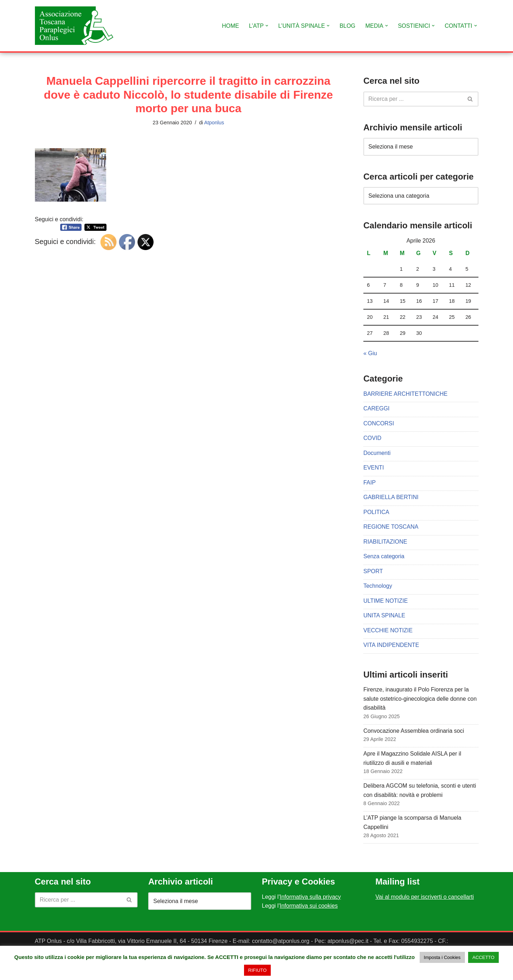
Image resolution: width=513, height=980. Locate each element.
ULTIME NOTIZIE (386, 602)
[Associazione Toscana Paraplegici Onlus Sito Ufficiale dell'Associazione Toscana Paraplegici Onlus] (74, 26)
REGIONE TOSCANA (391, 527)
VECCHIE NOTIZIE (388, 631)
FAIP (370, 483)
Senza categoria (384, 557)
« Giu (370, 353)
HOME (230, 26)
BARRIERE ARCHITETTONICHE (406, 394)
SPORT (373, 572)
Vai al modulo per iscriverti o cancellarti (425, 898)
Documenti (377, 453)
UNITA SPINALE (384, 616)
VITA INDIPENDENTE (391, 646)
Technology (378, 587)
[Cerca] (413, 99)
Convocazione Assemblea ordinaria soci (414, 732)
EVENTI (374, 468)
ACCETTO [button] (483, 957)
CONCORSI (379, 424)
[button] (266, 26)
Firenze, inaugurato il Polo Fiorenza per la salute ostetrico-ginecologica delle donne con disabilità (420, 700)
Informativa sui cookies (309, 907)
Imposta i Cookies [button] (442, 957)
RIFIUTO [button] (258, 970)
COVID (372, 438)
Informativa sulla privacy (310, 898)
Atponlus (214, 123)
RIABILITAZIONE (385, 542)
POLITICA (376, 512)
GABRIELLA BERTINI (391, 498)
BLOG (347, 26)
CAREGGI (377, 409)
